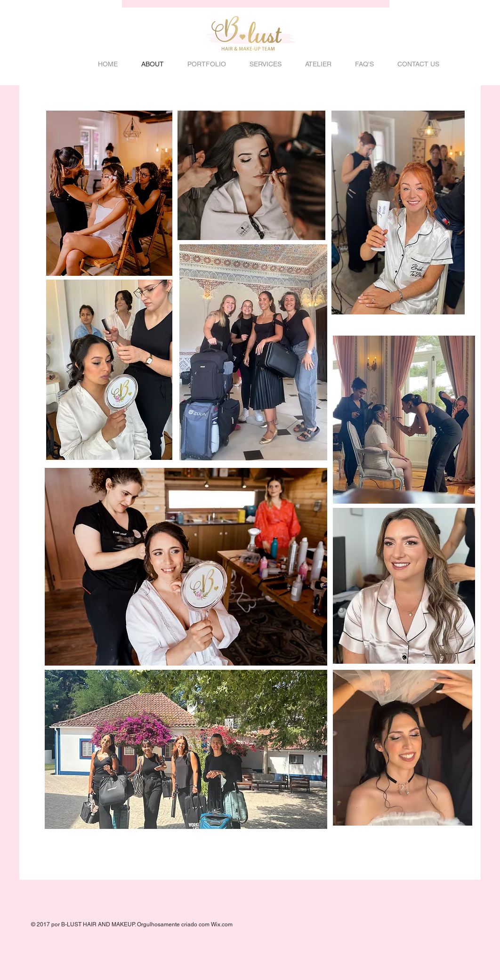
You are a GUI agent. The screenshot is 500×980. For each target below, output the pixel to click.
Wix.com (222, 924)
